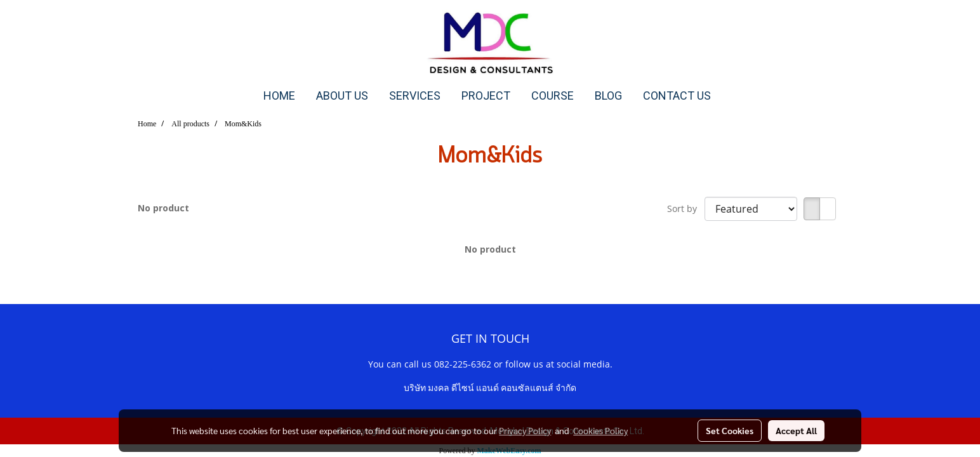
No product (163, 208)
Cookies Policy (600, 430)
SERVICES (415, 96)
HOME (279, 96)
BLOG (608, 96)
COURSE (553, 96)
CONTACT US (677, 96)
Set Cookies (730, 430)
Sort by (686, 209)
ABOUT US (342, 96)
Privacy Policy (525, 430)
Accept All (796, 430)
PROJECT (486, 96)
